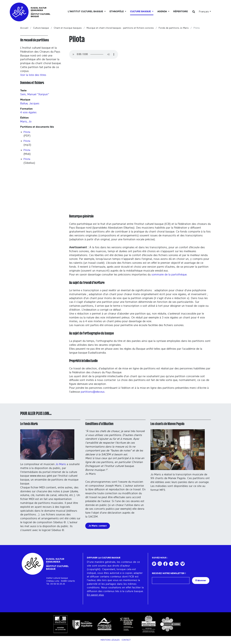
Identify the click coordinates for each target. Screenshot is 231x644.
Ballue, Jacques (30, 103)
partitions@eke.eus (93, 392)
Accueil (24, 28)
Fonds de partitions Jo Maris (174, 28)
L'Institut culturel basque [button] (86, 12)
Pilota (27, 132)
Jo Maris (61, 464)
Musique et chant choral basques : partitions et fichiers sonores (120, 28)
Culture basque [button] (141, 12)
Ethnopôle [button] (117, 12)
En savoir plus (95, 595)
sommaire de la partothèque (169, 275)
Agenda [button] (162, 12)
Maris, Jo (26, 122)
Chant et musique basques (68, 28)
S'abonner (201, 580)
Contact (126, 640)
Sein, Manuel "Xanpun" (35, 94)
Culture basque (41, 28)
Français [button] (204, 12)
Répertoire (181, 12)
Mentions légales (110, 640)
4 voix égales (28, 112)
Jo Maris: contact (98, 526)
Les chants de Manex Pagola (167, 424)
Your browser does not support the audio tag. (94, 54)
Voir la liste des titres (33, 75)
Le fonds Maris (29, 424)
